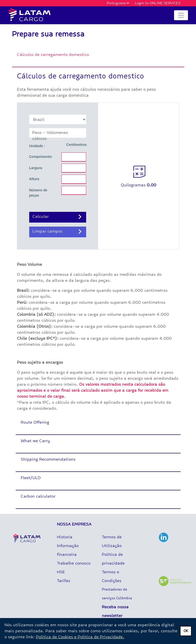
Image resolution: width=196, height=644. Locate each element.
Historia (65, 537)
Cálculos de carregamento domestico (53, 55)
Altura (34, 179)
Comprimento (41, 157)
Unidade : (37, 146)
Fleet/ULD (31, 478)
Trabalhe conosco (74, 563)
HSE (61, 572)
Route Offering (35, 422)
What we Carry (35, 441)
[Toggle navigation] (181, 15)
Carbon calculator (38, 496)
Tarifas (64, 581)
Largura (36, 168)
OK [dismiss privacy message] (186, 631)
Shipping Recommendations (48, 459)
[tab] (98, 58)
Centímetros (77, 145)
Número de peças (38, 193)
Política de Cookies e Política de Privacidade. (80, 637)
